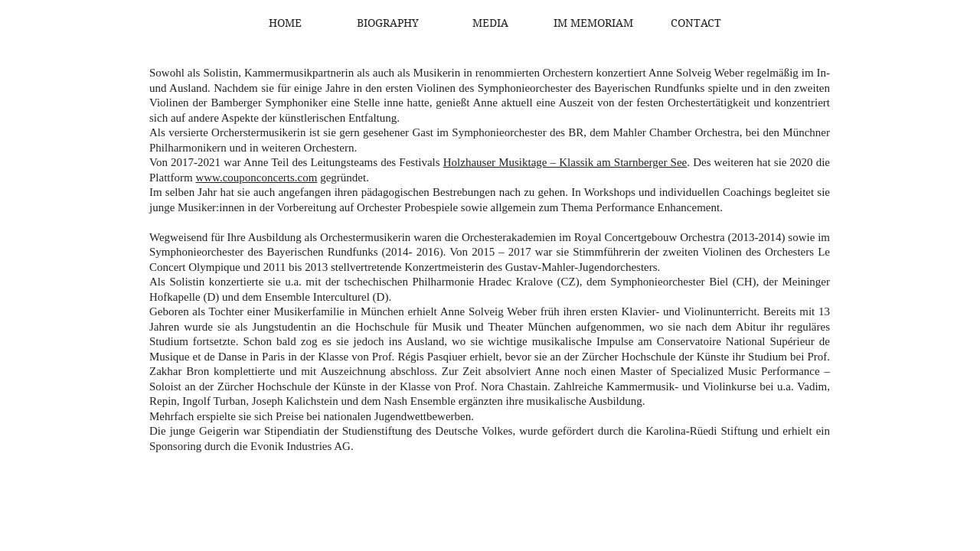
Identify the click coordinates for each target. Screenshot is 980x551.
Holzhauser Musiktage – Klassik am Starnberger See (565, 162)
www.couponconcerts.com (256, 178)
